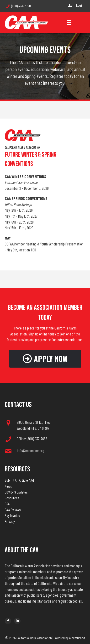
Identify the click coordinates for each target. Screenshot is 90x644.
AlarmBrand (77, 638)
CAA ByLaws (13, 510)
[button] (45, 359)
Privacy (10, 521)
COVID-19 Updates (16, 492)
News (8, 486)
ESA (7, 504)
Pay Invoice (12, 515)
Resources (12, 498)
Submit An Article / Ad (19, 480)
